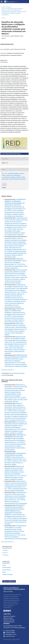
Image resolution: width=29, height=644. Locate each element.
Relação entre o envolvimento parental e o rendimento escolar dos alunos (15, 326)
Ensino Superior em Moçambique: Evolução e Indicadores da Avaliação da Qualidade (16, 424)
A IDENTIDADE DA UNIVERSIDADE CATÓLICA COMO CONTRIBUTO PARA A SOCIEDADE (15, 437)
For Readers (5, 550)
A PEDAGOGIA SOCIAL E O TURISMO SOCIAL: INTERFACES (14, 311)
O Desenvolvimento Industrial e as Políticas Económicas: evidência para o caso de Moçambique (16, 494)
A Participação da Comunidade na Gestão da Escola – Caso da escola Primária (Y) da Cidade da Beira (16, 287)
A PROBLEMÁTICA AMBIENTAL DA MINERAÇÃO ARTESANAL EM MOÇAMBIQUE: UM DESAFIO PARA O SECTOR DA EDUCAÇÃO (15, 203)
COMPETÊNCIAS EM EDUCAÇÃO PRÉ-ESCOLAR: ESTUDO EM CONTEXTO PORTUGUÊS (16, 357)
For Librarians (5, 555)
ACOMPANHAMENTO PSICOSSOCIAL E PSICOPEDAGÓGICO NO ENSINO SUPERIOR (15, 455)
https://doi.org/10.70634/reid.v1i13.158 (14, 49)
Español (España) (7, 568)
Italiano (4, 572)
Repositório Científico (9, 616)
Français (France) (6, 570)
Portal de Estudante (9, 622)
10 (11, 370)
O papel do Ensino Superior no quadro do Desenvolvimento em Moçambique (16, 483)
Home (3, 7)
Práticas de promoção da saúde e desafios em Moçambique (14, 405)
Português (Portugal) (7, 574)
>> (14, 370)
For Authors (5, 553)
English (4, 565)
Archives (8, 7)
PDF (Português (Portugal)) (12, 154)
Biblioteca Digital (8, 618)
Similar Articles (7, 196)
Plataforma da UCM (9, 620)
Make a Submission (9, 581)
